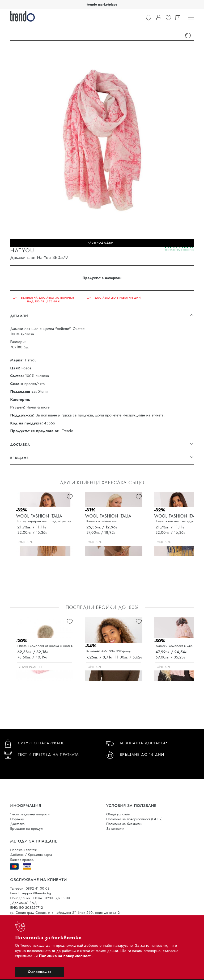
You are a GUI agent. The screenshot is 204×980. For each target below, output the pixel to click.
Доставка (17, 824)
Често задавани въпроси (30, 814)
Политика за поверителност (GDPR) (134, 819)
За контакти (115, 829)
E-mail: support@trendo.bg (31, 893)
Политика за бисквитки (124, 824)
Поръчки (17, 819)
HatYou (31, 360)
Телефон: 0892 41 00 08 (30, 888)
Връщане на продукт (27, 829)
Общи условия (118, 814)
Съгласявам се (40, 972)
